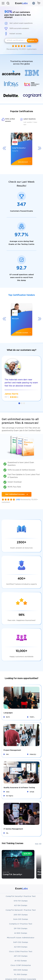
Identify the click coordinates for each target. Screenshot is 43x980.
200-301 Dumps (21, 915)
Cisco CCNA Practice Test (21, 952)
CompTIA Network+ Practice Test (21, 910)
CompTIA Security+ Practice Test (21, 896)
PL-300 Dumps (21, 974)
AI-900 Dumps (21, 933)
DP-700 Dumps (21, 929)
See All (38, 844)
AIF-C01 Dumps (21, 956)
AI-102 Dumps (21, 961)
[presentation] (5, 148)
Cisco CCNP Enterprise (21, 965)
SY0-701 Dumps (21, 901)
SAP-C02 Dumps (21, 942)
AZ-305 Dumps (21, 947)
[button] (19, 403)
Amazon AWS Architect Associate (21, 979)
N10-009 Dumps (21, 970)
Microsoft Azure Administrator (21, 938)
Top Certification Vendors (22, 295)
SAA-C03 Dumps (21, 919)
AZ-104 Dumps (21, 905)
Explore (32, 41)
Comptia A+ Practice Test (21, 924)
